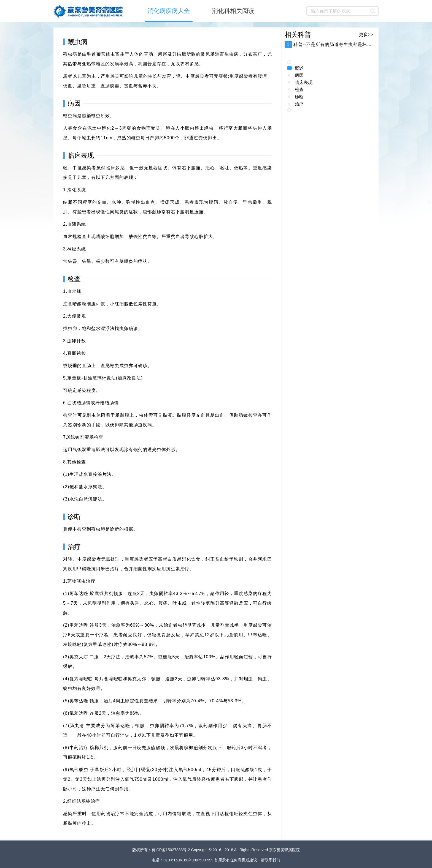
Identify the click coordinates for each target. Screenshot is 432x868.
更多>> (366, 35)
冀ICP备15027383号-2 (171, 850)
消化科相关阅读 (233, 11)
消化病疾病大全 (169, 11)
